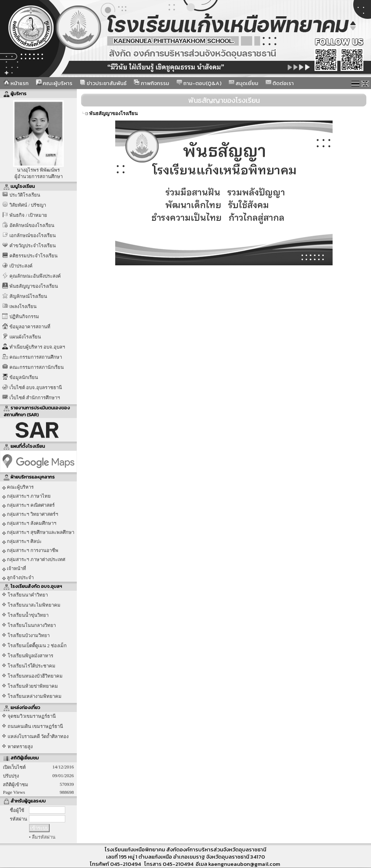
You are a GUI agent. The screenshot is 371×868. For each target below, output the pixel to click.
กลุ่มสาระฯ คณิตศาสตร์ (28, 505)
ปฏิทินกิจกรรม (24, 317)
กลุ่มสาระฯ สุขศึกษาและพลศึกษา (38, 532)
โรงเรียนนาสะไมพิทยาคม (34, 605)
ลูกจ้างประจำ (18, 578)
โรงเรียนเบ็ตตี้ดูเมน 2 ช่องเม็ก (37, 646)
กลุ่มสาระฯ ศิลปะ (22, 542)
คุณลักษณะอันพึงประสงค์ (35, 276)
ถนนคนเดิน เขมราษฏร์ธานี (35, 726)
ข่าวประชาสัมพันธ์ (103, 83)
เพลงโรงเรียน (23, 306)
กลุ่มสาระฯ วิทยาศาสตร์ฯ (30, 514)
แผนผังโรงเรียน (25, 337)
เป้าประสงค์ (21, 266)
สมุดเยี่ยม (243, 83)
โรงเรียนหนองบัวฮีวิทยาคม (35, 676)
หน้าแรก (16, 83)
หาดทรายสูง (20, 747)
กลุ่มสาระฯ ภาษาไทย (26, 496)
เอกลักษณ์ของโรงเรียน (33, 235)
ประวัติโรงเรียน (25, 195)
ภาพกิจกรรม (151, 83)
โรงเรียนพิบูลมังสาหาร (30, 656)
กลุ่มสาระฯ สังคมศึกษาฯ (29, 523)
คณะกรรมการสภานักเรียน (37, 367)
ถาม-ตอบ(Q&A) (199, 83)
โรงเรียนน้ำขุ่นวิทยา (28, 615)
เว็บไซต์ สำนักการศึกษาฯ (35, 398)
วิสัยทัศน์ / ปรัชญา (28, 205)
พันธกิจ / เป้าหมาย (28, 215)
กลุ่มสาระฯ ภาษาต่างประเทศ (34, 560)
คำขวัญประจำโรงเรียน (33, 246)
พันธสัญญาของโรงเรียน (34, 286)
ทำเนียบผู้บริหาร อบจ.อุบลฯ (37, 347)
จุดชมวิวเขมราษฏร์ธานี (32, 716)
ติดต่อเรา (280, 83)
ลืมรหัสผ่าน (44, 837)
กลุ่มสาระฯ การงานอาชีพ (30, 551)
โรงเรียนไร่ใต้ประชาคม (32, 666)
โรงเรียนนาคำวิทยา (28, 595)
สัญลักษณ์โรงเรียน (28, 296)
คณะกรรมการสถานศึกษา (36, 357)
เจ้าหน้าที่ (14, 569)
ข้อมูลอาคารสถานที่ (30, 327)
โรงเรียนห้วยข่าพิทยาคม (33, 686)
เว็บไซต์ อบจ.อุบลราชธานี (36, 387)
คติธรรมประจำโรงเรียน (34, 256)
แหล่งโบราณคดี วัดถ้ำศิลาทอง (38, 736)
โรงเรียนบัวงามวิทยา (29, 635)
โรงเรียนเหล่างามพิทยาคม (35, 696)
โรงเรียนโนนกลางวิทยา (32, 625)
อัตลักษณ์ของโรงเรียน (32, 225)
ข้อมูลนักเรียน (24, 377)
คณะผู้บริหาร (54, 83)
